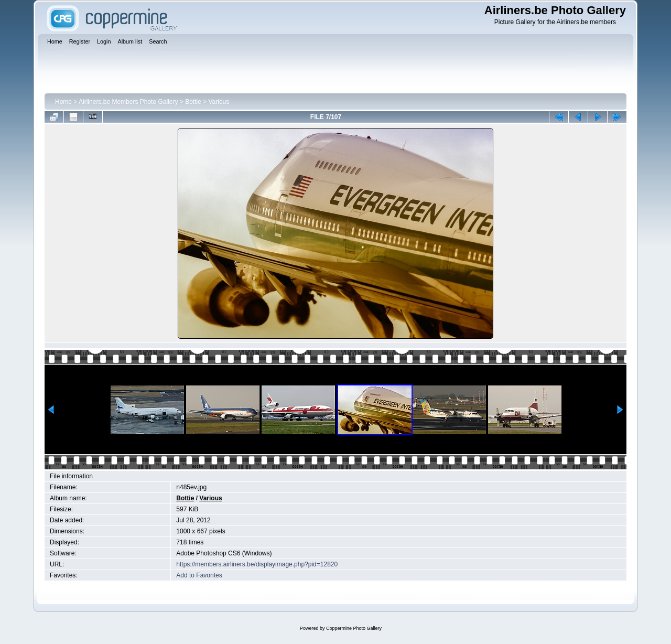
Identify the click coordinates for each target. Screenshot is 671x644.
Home (63, 102)
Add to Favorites (199, 575)
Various (219, 102)
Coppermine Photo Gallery (354, 628)
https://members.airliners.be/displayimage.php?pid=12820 (257, 564)
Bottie (193, 102)
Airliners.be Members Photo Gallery (128, 102)
